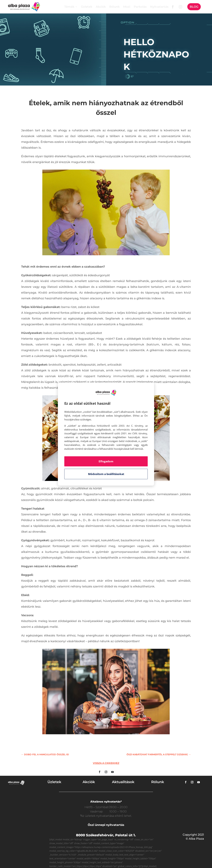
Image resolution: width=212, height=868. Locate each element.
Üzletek (87, 7)
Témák (69, 7)
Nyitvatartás (159, 7)
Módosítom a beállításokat (106, 474)
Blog (194, 7)
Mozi (127, 7)
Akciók (101, 7)
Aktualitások (123, 782)
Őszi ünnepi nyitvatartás (106, 825)
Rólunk (114, 7)
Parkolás (140, 7)
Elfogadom (106, 461)
